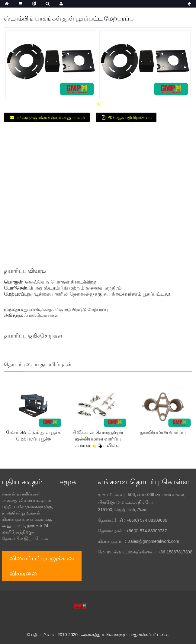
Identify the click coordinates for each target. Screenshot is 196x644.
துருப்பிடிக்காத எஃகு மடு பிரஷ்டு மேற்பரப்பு (66, 309)
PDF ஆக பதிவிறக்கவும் (130, 117)
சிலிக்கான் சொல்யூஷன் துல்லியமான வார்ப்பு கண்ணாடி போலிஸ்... (98, 439)
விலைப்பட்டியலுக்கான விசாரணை (42, 566)
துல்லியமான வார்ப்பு (163, 432)
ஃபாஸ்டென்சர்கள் (41, 315)
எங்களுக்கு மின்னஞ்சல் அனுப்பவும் (50, 117)
